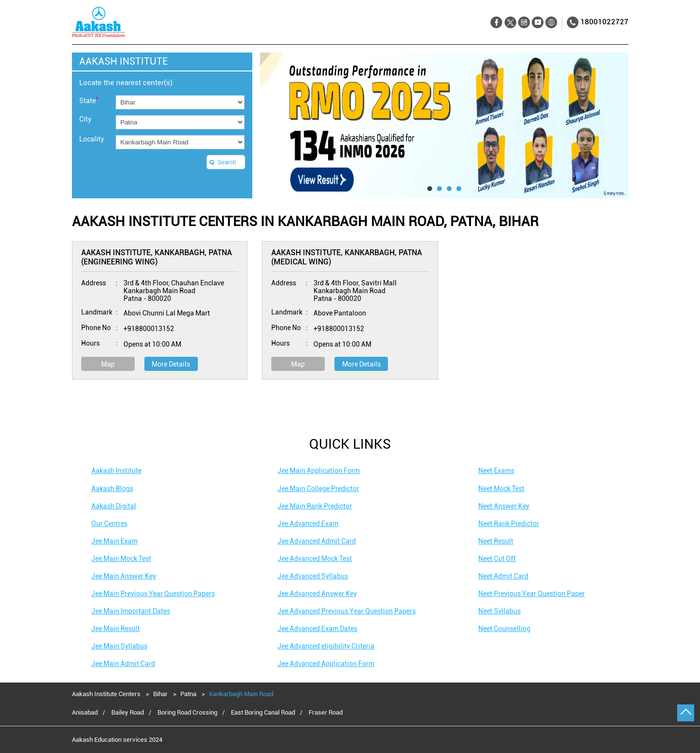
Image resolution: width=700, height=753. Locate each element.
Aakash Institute (116, 471)
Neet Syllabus (499, 611)
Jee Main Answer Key (124, 576)
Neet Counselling (504, 629)
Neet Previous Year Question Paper (532, 594)
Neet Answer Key (504, 506)
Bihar (160, 694)
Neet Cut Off (497, 559)
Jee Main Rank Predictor (315, 506)
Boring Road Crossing (187, 713)
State (89, 100)
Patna (188, 694)
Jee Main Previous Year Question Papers (153, 594)
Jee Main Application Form (319, 471)
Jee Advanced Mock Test (315, 559)
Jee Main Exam (114, 541)
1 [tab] (430, 189)
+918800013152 (149, 329)
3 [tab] (449, 189)
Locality (92, 139)
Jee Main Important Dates (131, 611)
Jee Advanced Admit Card (317, 541)
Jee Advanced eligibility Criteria (326, 646)
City (85, 119)
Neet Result (496, 541)
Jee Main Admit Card (123, 664)
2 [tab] (439, 189)
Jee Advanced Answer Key (317, 594)
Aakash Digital (114, 506)
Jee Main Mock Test (121, 559)
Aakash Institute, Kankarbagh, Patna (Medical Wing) (347, 257)
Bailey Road (128, 713)
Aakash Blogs (112, 489)
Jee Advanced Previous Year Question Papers (347, 611)
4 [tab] (459, 189)
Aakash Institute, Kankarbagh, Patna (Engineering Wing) (157, 257)
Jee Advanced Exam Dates (317, 629)
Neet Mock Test (501, 489)
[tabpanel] (444, 125)
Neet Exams (496, 471)
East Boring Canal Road (263, 713)
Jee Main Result (116, 629)
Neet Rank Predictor (509, 524)
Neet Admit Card (503, 576)
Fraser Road (326, 713)
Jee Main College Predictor (318, 489)
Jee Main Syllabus (119, 646)
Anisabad (85, 713)
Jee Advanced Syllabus (313, 576)
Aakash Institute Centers (107, 694)
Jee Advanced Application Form (326, 664)
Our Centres (109, 524)
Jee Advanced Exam (308, 524)
